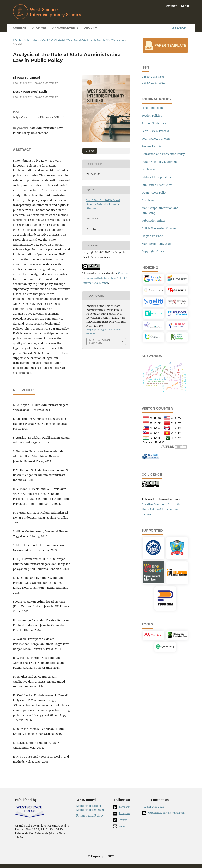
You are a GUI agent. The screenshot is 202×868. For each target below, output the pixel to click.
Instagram (122, 814)
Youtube (121, 826)
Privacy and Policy (90, 816)
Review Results (151, 146)
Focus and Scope (153, 108)
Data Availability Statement (160, 162)
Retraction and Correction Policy (163, 154)
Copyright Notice (153, 251)
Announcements (65, 28)
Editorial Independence (157, 177)
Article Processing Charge (159, 228)
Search (179, 28)
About (89, 28)
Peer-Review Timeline (156, 139)
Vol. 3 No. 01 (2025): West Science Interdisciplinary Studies (82, 40)
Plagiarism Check (153, 236)
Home (17, 40)
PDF (91, 151)
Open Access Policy (154, 193)
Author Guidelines (154, 123)
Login (185, 6)
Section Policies (152, 115)
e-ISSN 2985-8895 (153, 77)
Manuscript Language (156, 244)
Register (171, 6)
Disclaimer (149, 169)
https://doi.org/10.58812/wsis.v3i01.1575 (39, 117)
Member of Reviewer (90, 810)
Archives (39, 28)
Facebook (121, 807)
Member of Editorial (90, 806)
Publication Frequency (157, 185)
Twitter (120, 820)
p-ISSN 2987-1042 (153, 82)
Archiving (148, 200)
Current (20, 28)
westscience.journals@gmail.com (164, 813)
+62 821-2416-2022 (153, 807)
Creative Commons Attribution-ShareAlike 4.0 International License (105, 278)
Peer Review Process (155, 131)
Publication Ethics (153, 221)
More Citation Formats (100, 341)
